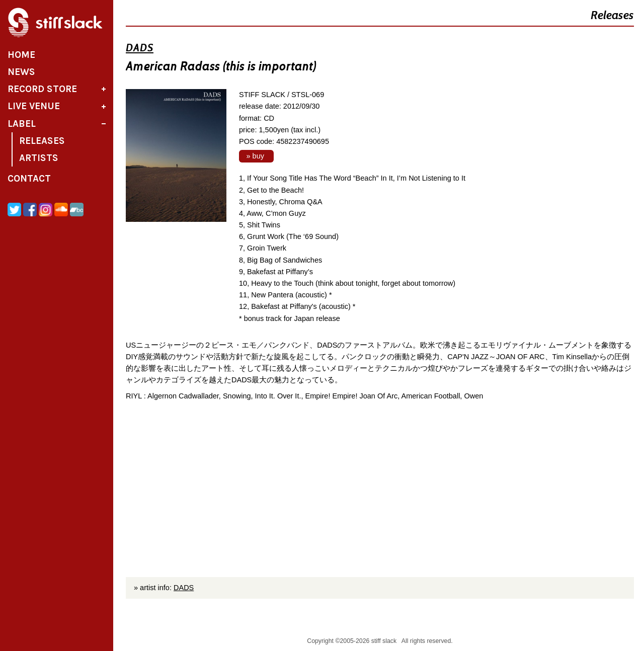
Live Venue (34, 106)
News (21, 72)
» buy (257, 156)
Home (21, 55)
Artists (39, 158)
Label (22, 124)
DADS (140, 48)
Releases (42, 141)
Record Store (42, 89)
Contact (29, 179)
